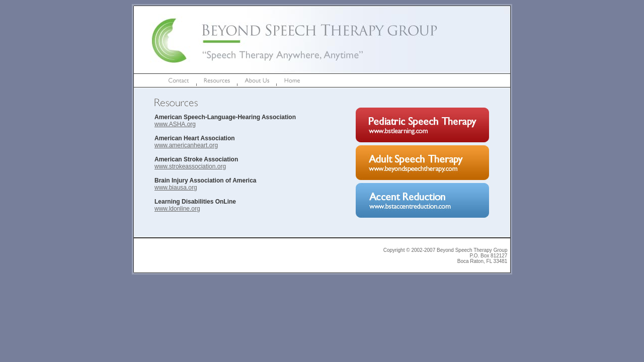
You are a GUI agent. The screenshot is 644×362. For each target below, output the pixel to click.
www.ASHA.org (175, 124)
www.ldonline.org (177, 209)
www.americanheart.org (186, 145)
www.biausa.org (176, 188)
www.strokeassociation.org (190, 166)
